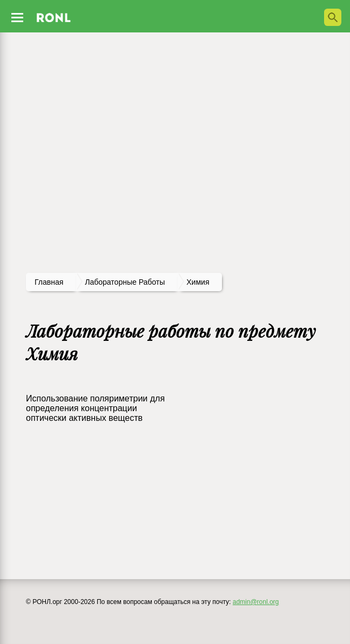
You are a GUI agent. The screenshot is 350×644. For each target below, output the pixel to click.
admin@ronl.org (256, 602)
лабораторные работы (125, 282)
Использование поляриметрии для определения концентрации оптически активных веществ (95, 408)
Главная (49, 282)
